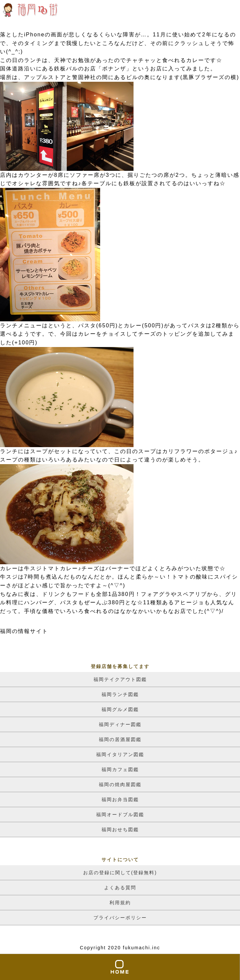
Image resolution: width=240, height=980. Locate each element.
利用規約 (120, 903)
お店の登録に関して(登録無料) (120, 873)
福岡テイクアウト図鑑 (120, 679)
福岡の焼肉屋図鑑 (120, 784)
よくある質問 (120, 888)
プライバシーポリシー (120, 918)
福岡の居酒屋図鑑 (120, 739)
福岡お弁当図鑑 (120, 799)
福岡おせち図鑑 (120, 830)
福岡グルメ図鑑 (120, 709)
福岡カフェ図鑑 (120, 769)
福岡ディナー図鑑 (120, 724)
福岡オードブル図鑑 (120, 814)
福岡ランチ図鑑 (120, 694)
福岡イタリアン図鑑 (120, 754)
